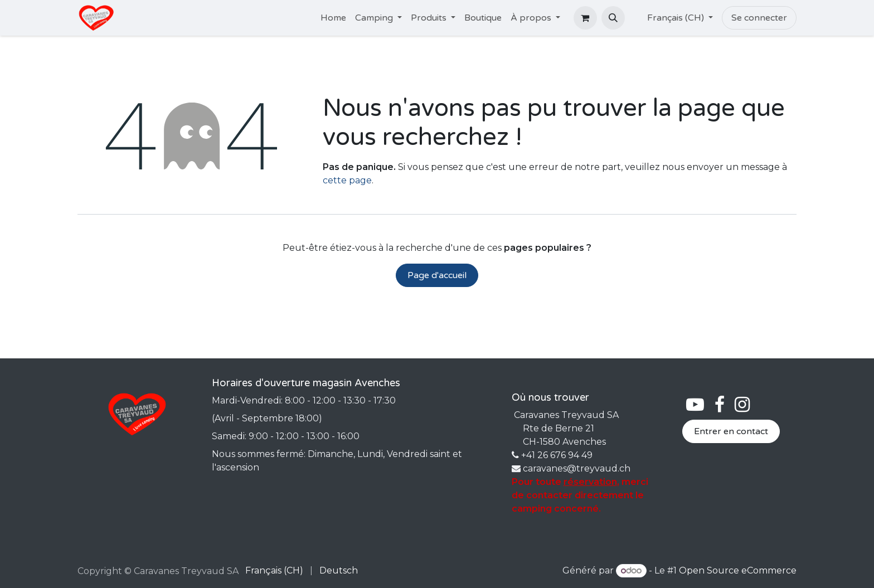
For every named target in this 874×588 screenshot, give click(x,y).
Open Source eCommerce (738, 570)
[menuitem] (333, 18)
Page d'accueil (437, 275)
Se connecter (759, 18)
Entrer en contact (731, 431)
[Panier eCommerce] (585, 18)
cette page (347, 180)
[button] (613, 18)
